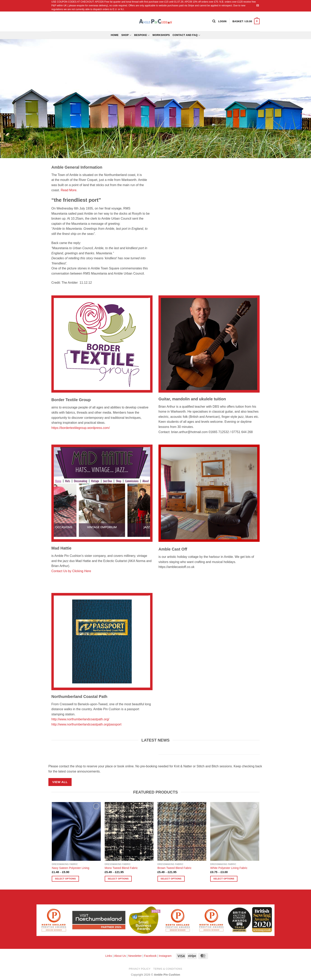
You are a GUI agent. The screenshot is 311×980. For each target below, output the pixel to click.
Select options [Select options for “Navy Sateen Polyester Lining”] (65, 879)
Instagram (165, 956)
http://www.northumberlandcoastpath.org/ (80, 719)
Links (109, 956)
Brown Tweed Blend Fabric (175, 868)
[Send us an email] (258, 6)
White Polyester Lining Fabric (229, 868)
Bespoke (142, 35)
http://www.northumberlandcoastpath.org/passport (86, 724)
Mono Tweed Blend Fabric (121, 868)
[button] (246, 21)
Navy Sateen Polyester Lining (71, 868)
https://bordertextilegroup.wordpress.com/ (81, 428)
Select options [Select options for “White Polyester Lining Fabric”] (224, 879)
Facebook (150, 956)
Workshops (161, 35)
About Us (120, 956)
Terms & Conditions (168, 969)
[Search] (214, 21)
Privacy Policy (140, 969)
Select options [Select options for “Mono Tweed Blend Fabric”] (118, 879)
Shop (126, 35)
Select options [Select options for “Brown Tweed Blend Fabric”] (171, 879)
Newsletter (135, 956)
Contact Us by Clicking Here (71, 571)
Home (115, 35)
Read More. (69, 190)
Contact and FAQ (186, 35)
